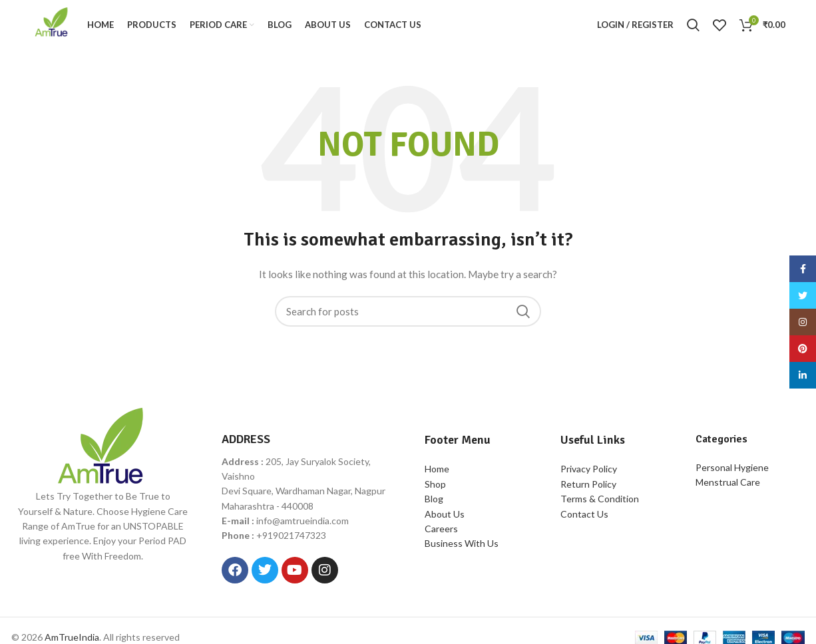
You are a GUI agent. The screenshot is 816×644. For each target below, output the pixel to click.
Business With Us (462, 547)
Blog (434, 503)
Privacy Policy (589, 473)
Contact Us (584, 517)
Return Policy (588, 488)
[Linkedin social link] (803, 375)
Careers (441, 533)
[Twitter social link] (803, 295)
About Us (445, 517)
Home (437, 473)
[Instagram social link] (803, 322)
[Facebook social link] (803, 269)
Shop (435, 488)
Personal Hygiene (732, 471)
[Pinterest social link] (803, 349)
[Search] (693, 27)
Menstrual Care (728, 486)
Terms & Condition (600, 503)
